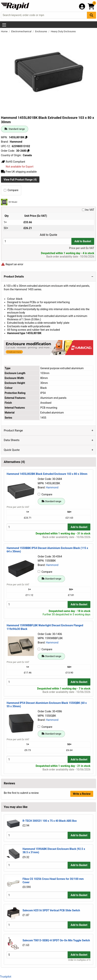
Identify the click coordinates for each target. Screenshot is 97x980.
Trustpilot (6, 977)
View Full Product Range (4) (20, 180)
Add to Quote (48, 235)
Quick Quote (12, 450)
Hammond (52, 487)
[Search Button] (92, 15)
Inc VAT (88, 210)
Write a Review (82, 794)
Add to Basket (83, 241)
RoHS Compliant (13, 162)
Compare (11, 190)
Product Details (14, 277)
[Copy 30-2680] (28, 151)
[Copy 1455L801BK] (26, 137)
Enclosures (41, 31)
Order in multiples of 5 (79, 960)
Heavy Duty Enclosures (63, 31)
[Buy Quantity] (37, 241)
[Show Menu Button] (4, 25)
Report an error (12, 264)
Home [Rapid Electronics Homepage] (5, 31)
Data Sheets (12, 440)
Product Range (13, 430)
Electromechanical (22, 31)
